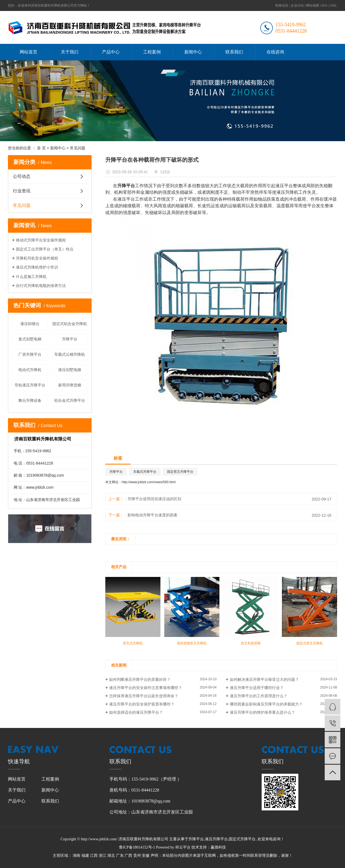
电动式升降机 (30, 370)
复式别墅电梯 (30, 339)
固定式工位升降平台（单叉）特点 (45, 249)
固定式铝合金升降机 (70, 324)
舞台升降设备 (30, 400)
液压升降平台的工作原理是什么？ (259, 696)
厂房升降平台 (30, 354)
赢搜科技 (218, 847)
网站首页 (29, 52)
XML (333, 5)
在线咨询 (275, 52)
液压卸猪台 (30, 324)
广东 (120, 856)
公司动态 (22, 176)
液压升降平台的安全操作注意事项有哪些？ (146, 688)
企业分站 (297, 5)
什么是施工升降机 (31, 277)
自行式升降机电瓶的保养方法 (41, 286)
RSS (325, 5)
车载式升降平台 (145, 472)
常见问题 (78, 148)
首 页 (41, 148)
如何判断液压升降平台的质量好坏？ (140, 679)
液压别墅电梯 (70, 370)
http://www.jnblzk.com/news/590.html (149, 482)
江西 (94, 856)
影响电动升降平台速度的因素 (152, 515)
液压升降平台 (216, 839)
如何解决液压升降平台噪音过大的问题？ (264, 679)
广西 (128, 856)
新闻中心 (193, 52)
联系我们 (234, 52)
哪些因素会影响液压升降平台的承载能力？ (266, 704)
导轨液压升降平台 (30, 385)
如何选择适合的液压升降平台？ (136, 712)
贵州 (137, 856)
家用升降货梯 (70, 385)
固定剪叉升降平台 (180, 472)
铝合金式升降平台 (70, 400)
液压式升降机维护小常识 (37, 267)
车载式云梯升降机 (70, 354)
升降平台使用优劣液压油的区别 (154, 499)
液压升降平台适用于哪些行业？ (257, 688)
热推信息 (282, 5)
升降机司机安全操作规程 (37, 258)
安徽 (146, 856)
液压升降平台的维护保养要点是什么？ (262, 712)
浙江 (103, 856)
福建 (85, 856)
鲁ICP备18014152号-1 (137, 847)
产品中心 (111, 52)
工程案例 (152, 52)
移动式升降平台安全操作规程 (41, 240)
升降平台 (70, 339)
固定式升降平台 (242, 839)
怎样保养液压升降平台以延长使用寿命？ (144, 696)
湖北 (111, 856)
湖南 (77, 856)
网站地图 (313, 5)
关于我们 (70, 52)
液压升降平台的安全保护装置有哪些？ (142, 704)
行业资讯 (22, 191)
